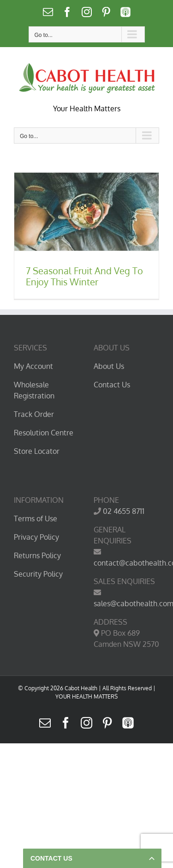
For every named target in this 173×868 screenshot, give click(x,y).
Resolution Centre (44, 433)
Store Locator (37, 451)
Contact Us (112, 385)
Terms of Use (36, 518)
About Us (109, 366)
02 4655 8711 (124, 511)
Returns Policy (37, 555)
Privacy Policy (36, 537)
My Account (33, 366)
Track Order (34, 414)
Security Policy (38, 574)
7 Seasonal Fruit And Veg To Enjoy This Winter (84, 276)
